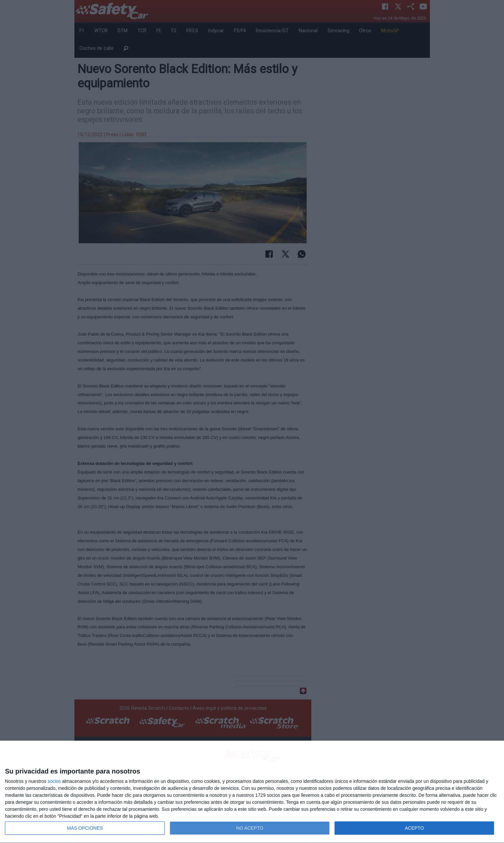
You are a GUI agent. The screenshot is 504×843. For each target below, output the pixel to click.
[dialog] (252, 792)
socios (54, 781)
